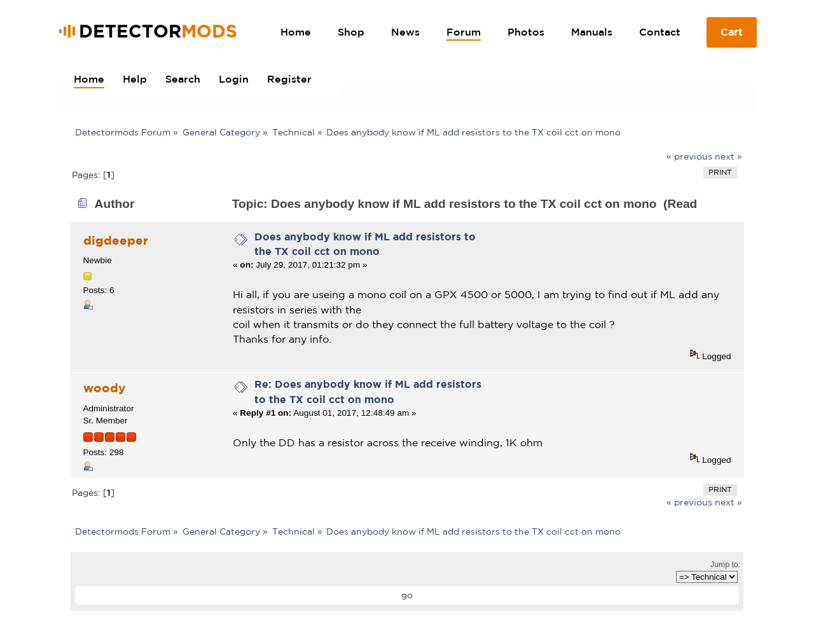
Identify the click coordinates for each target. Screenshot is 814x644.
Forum (464, 32)
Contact (660, 32)
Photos (526, 32)
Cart (732, 37)
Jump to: (725, 565)
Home (296, 32)
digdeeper (116, 240)
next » (728, 156)
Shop (351, 32)
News (405, 32)
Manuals (592, 32)
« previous (689, 156)
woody (104, 388)
